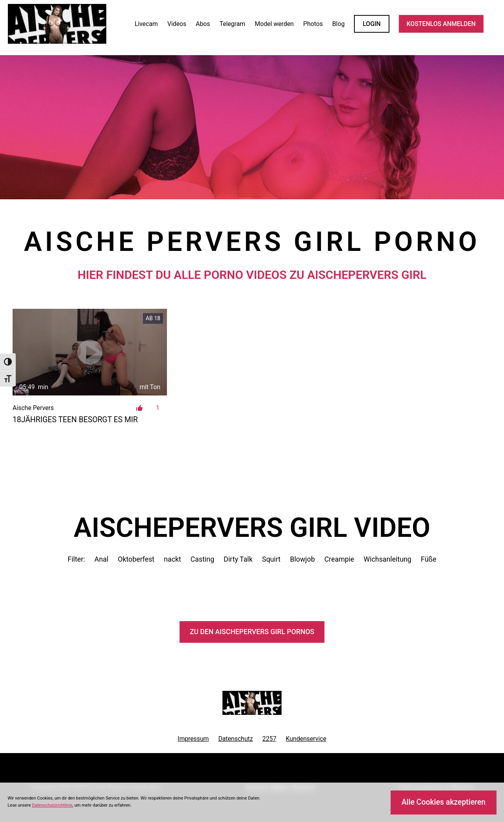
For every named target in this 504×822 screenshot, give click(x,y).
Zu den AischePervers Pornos (252, 632)
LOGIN (372, 24)
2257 (269, 739)
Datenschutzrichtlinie (52, 805)
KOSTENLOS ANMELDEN (441, 24)
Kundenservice (306, 739)
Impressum (193, 739)
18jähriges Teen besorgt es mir (75, 420)
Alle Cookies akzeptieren (444, 802)
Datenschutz (235, 739)
